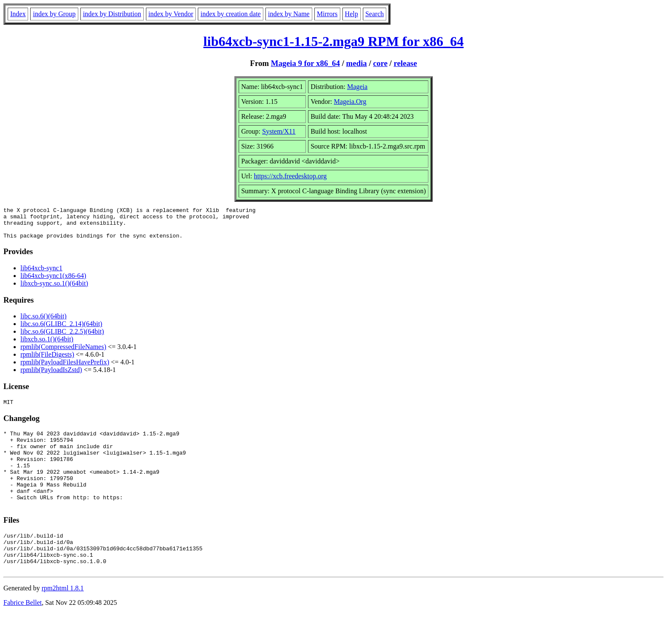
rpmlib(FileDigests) (47, 361)
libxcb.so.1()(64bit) (47, 345)
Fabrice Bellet (23, 633)
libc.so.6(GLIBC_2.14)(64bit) (61, 330)
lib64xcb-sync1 (41, 274)
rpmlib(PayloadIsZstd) (51, 376)
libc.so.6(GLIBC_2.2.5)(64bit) (62, 338)
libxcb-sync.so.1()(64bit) (54, 290)
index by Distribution (112, 14)
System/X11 (279, 131)
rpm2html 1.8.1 (63, 619)
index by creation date (231, 14)
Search (375, 14)
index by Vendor (171, 14)
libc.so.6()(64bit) (43, 322)
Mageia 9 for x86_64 (305, 63)
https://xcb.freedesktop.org (290, 176)
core (380, 63)
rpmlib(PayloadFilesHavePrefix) (65, 368)
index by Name (289, 14)
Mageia (357, 87)
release (406, 63)
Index (18, 14)
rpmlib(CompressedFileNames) (63, 353)
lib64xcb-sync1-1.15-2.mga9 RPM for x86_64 (333, 41)
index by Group (54, 14)
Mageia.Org (350, 102)
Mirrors (327, 14)
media (357, 63)
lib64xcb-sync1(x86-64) (53, 282)
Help (352, 14)
